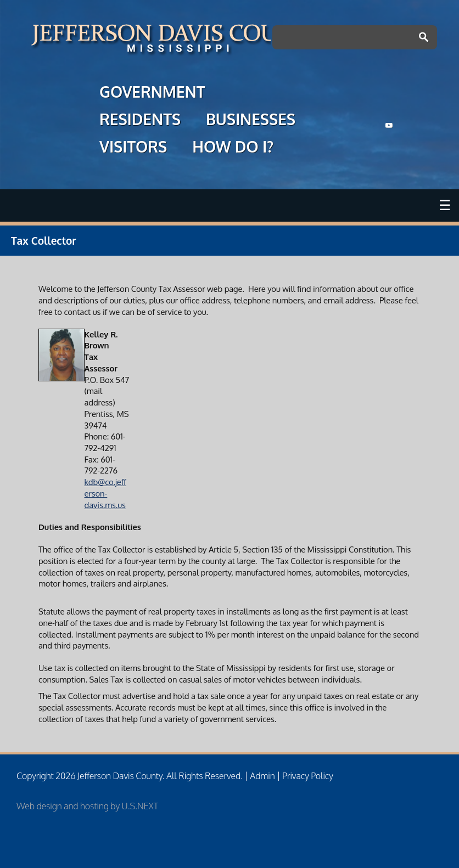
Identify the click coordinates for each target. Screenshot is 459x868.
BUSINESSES (251, 121)
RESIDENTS (140, 121)
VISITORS (133, 148)
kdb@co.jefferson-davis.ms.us (105, 493)
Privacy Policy (308, 776)
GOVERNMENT (152, 93)
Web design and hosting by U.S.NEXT (87, 806)
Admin (262, 776)
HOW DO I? (233, 148)
